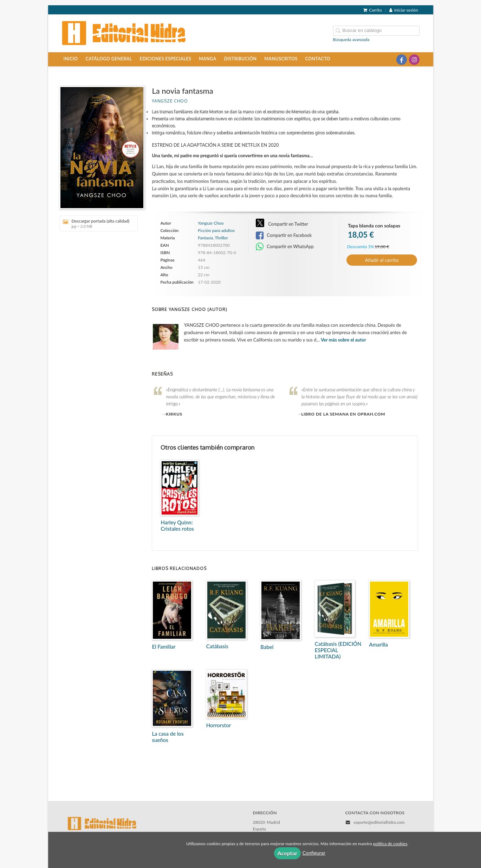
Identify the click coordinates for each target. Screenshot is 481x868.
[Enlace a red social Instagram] (414, 60)
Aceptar (287, 853)
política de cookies (390, 844)
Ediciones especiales (166, 59)
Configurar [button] (314, 853)
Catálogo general (109, 59)
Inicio (70, 59)
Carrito (373, 10)
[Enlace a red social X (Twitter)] (389, 60)
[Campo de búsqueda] (376, 31)
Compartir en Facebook (284, 236)
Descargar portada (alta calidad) (96, 223)
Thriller (222, 238)
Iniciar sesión (404, 10)
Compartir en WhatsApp (285, 247)
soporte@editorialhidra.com (379, 822)
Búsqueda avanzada (351, 39)
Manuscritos (281, 59)
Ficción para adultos (216, 231)
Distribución (240, 59)
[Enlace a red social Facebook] (402, 60)
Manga (207, 59)
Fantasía (205, 238)
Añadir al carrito (382, 260)
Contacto (318, 59)
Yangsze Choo (170, 101)
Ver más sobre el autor (343, 340)
